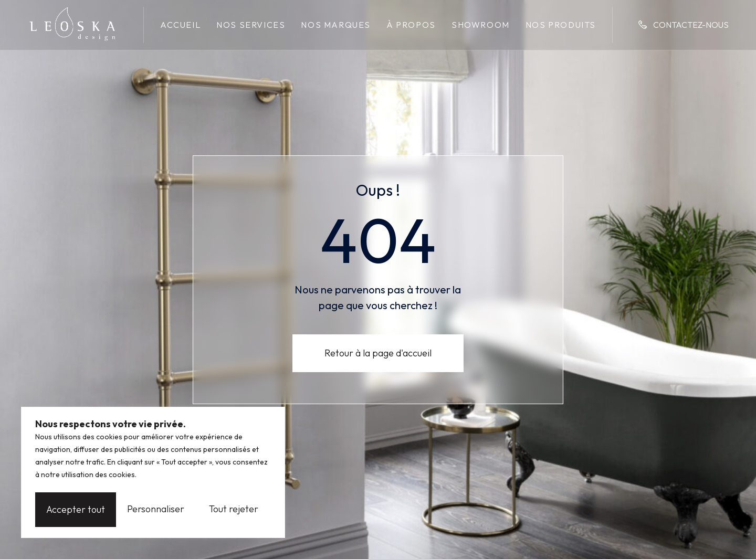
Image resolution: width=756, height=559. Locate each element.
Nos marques (336, 25)
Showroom (481, 25)
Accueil (180, 25)
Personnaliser (75, 509)
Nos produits (561, 25)
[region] (153, 474)
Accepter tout (235, 509)
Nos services (251, 25)
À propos (411, 25)
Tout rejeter (154, 509)
